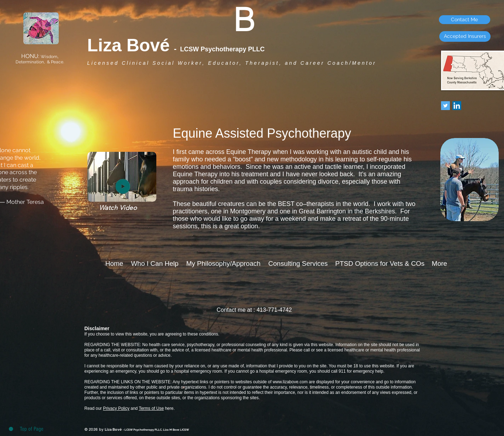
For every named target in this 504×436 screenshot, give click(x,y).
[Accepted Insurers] (465, 36)
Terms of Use (151, 408)
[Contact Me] (465, 20)
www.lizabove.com (290, 382)
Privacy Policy (116, 408)
